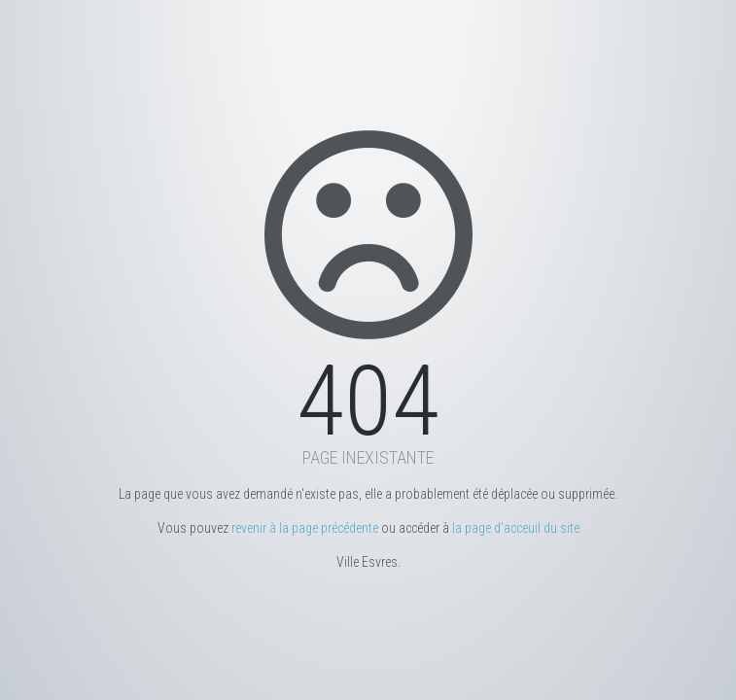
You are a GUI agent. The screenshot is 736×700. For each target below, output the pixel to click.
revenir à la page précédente (305, 528)
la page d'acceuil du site (516, 528)
